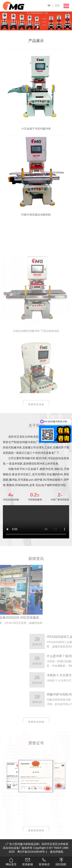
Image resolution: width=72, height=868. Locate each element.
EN (57, 6)
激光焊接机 (57, 852)
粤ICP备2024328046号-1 (32, 852)
